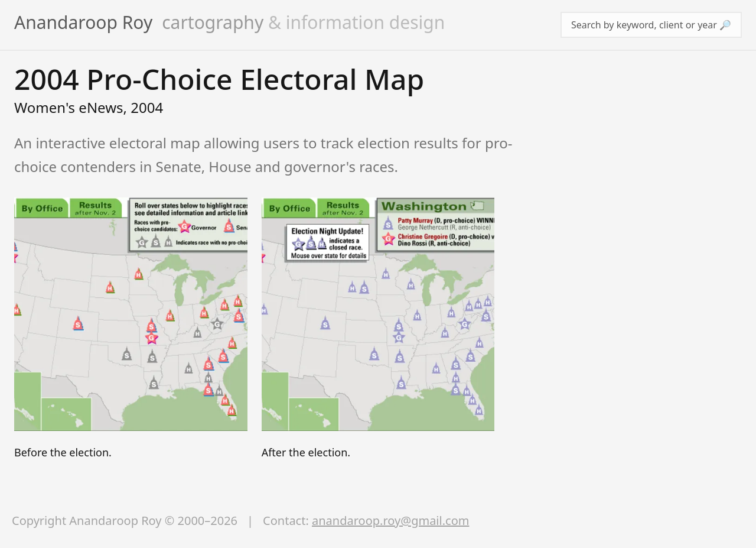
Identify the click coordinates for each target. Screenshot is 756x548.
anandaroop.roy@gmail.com (390, 521)
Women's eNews (69, 107)
